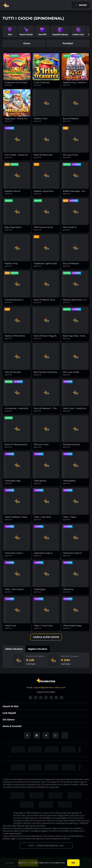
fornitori (68, 43)
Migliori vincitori (38, 649)
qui (13, 839)
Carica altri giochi (46, 637)
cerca (24, 43)
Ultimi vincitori (14, 649)
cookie (31, 863)
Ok (73, 863)
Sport (81, 5)
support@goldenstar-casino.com (49, 687)
